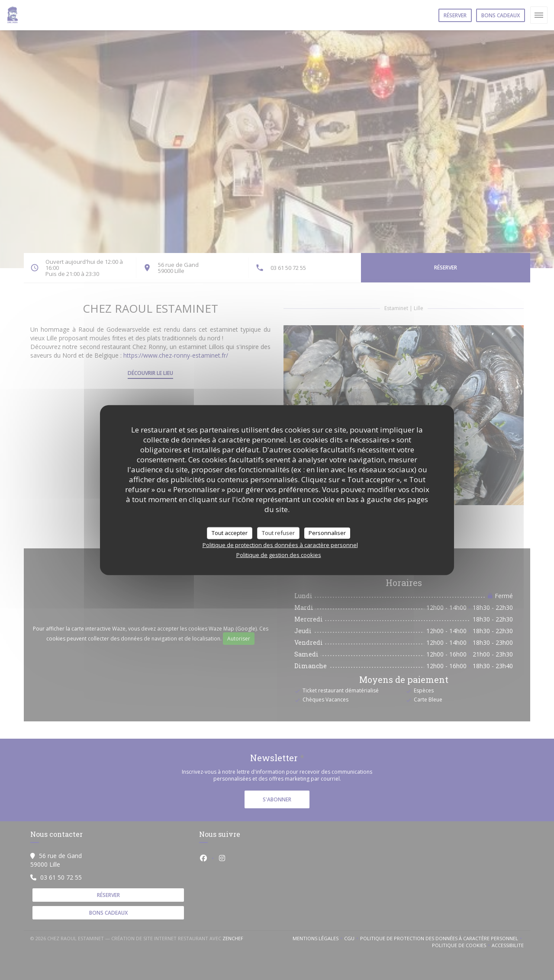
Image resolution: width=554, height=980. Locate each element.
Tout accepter (230, 533)
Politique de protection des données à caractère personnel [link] (280, 544)
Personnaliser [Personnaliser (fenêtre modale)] (327, 533)
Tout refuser (278, 533)
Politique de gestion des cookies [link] (279, 554)
